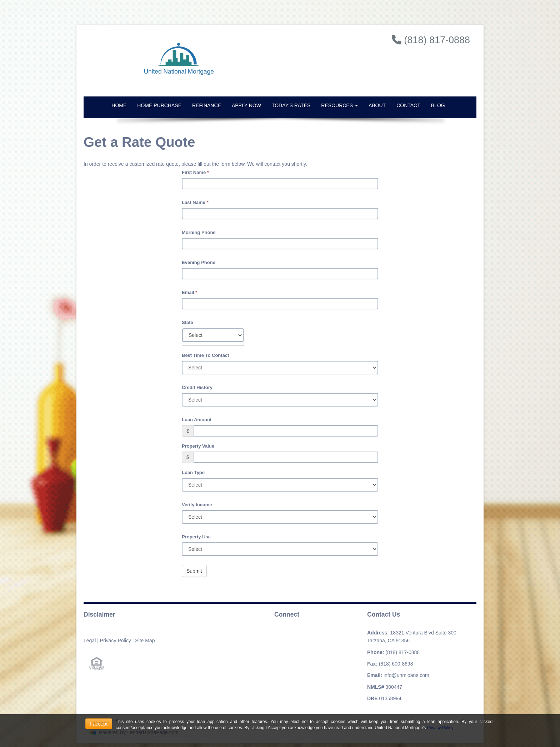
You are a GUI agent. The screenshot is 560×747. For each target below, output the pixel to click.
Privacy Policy (116, 641)
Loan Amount (197, 420)
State (187, 322)
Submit (194, 571)
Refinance (207, 105)
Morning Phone (199, 232)
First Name (195, 172)
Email (189, 292)
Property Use (196, 537)
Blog (438, 105)
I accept (99, 724)
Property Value (198, 446)
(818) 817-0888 (402, 652)
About (377, 105)
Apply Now (246, 105)
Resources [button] (339, 105)
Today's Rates (291, 105)
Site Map (145, 641)
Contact (408, 105)
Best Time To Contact (205, 355)
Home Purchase (159, 105)
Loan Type (193, 472)
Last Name (195, 202)
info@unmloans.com (406, 675)
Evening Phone (199, 262)
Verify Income (197, 505)
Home (119, 105)
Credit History (197, 387)
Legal (90, 641)
